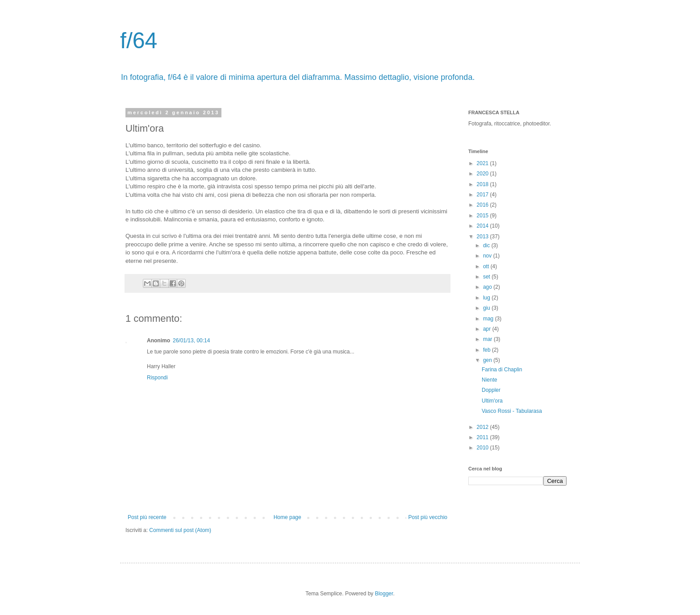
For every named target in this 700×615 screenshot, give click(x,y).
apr (488, 329)
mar (488, 339)
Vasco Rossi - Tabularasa (512, 411)
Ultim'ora (492, 401)
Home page (287, 517)
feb (487, 350)
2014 (483, 226)
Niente (490, 380)
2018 (483, 184)
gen (488, 360)
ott (487, 266)
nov (488, 256)
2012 (483, 427)
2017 (483, 195)
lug (487, 298)
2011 (483, 437)
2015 (483, 216)
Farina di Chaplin (502, 370)
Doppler (491, 390)
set (487, 277)
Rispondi (157, 378)
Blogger (384, 594)
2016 (483, 205)
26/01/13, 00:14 (191, 341)
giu (487, 308)
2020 (483, 174)
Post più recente (147, 517)
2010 (483, 448)
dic (487, 245)
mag (489, 319)
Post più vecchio (428, 517)
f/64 (139, 41)
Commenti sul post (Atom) (180, 530)
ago (488, 287)
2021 (483, 163)
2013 (483, 237)
